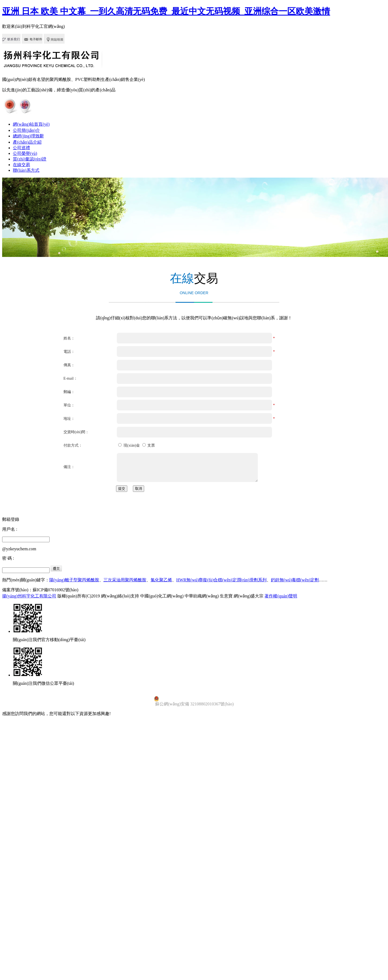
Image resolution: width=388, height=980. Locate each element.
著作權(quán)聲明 (281, 596)
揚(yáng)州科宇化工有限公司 (29, 596)
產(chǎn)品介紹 (27, 142)
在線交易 (21, 165)
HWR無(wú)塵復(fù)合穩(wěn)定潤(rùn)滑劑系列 (221, 580)
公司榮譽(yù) (25, 153)
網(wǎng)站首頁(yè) (31, 124)
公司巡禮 (21, 148)
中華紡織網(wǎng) (202, 596)
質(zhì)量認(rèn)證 (30, 159)
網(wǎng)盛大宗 (249, 596)
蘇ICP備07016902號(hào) (56, 590)
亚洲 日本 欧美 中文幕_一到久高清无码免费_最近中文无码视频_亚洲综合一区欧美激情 (166, 11)
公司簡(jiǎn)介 (26, 130)
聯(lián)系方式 (26, 170)
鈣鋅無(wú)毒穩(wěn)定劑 (295, 580)
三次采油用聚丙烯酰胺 (125, 580)
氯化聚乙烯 (161, 580)
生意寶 (226, 596)
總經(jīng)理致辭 (28, 136)
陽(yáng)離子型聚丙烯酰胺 (74, 580)
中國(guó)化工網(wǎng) (162, 596)
